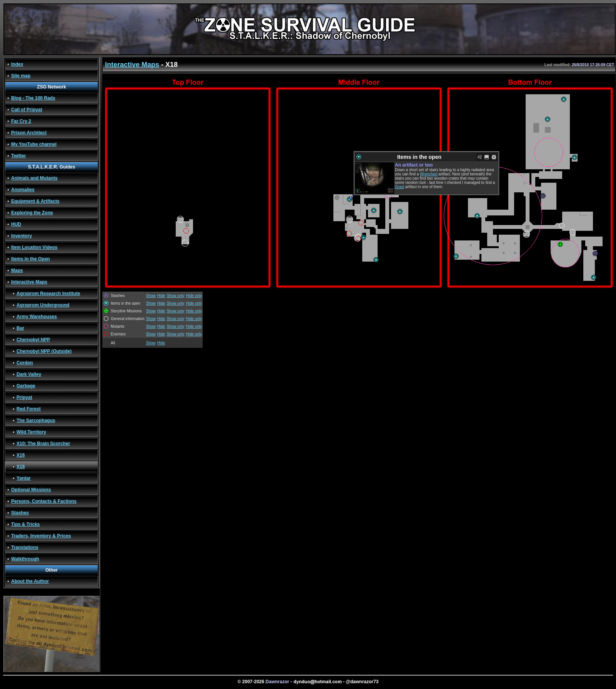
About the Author (30, 581)
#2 (480, 157)
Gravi (400, 187)
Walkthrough (25, 559)
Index (17, 64)
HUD (16, 224)
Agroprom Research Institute (48, 294)
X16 (21, 455)
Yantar (24, 478)
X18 (21, 467)
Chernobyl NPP (33, 340)
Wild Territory (31, 432)
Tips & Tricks (25, 524)
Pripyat (24, 397)
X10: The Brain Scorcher (43, 444)
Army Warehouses (37, 317)
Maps (17, 270)
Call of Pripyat (27, 110)
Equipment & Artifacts (35, 201)
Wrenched (429, 174)
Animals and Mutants (34, 178)
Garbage (26, 386)
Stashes (20, 513)
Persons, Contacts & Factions (44, 501)
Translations (25, 547)
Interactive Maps (29, 282)
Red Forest (29, 409)
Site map (21, 76)
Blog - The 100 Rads (33, 98)
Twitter (18, 156)
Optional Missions (31, 490)
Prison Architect (29, 133)
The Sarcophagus (36, 420)
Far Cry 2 (21, 121)
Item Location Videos (34, 247)
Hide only (194, 296)
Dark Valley (29, 374)
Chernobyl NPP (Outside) (44, 351)
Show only (175, 296)
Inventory (22, 236)
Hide (161, 296)
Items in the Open (31, 259)
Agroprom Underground (43, 305)
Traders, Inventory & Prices (41, 536)
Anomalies (23, 190)
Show (151, 296)
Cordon (25, 363)
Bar (20, 328)
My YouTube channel (34, 144)
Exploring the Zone (32, 213)
